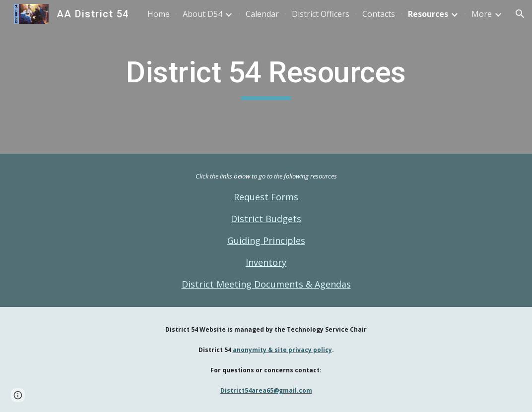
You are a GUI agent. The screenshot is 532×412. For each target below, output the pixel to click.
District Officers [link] (321, 14)
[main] (266, 77)
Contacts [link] (379, 14)
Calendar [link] (262, 14)
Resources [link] (428, 14)
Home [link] (159, 14)
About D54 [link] (202, 14)
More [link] (482, 14)
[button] (520, 14)
